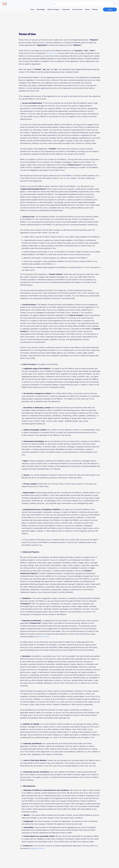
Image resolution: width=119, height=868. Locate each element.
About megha (41, 9)
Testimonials (66, 9)
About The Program (53, 9)
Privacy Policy (52, 53)
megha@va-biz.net (37, 848)
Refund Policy (44, 637)
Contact (87, 9)
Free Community (77, 9)
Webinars (95, 9)
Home (32, 9)
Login (110, 9)
